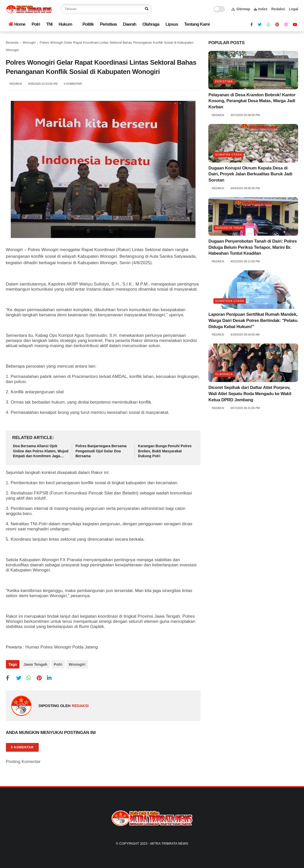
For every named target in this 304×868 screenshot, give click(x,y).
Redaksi (278, 9)
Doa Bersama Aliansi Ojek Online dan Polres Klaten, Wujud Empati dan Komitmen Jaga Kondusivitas (41, 451)
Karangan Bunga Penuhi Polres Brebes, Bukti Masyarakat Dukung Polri (165, 451)
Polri (36, 24)
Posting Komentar (23, 762)
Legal (294, 9)
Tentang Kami (197, 24)
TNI (49, 24)
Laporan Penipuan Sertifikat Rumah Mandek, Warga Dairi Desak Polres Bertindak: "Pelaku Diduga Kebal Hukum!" (253, 321)
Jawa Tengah (35, 664)
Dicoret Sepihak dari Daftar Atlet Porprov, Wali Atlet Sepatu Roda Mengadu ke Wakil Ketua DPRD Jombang (250, 394)
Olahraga (151, 24)
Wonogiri (29, 42)
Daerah (130, 24)
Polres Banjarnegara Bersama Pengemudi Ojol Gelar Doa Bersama (101, 451)
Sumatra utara (228, 155)
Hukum (65, 24)
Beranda (12, 42)
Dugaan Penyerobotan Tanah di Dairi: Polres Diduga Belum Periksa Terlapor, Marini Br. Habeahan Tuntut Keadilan (252, 247)
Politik (88, 24)
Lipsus (172, 24)
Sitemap (241, 9)
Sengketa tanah (229, 228)
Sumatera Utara (229, 301)
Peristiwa (108, 24)
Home (17, 24)
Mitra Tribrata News (169, 843)
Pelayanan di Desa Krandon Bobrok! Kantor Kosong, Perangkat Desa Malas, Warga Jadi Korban (252, 101)
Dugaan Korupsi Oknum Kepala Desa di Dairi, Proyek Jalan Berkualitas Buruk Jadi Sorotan (250, 174)
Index (261, 9)
